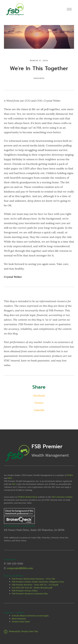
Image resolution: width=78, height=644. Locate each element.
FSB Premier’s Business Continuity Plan (30, 594)
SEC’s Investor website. (62, 497)
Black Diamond (19, 619)
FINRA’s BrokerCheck (28, 497)
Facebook (39, 396)
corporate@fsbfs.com (20, 568)
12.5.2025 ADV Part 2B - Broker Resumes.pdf (32, 588)
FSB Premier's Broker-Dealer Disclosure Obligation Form (38, 582)
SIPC (10, 478)
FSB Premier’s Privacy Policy (25, 591)
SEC (14, 484)
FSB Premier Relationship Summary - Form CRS (34, 579)
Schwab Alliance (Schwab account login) (30, 616)
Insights (39, 78)
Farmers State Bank (21, 622)
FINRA (70, 475)
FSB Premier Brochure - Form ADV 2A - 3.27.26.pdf (35, 585)
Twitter (39, 403)
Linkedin (39, 410)
